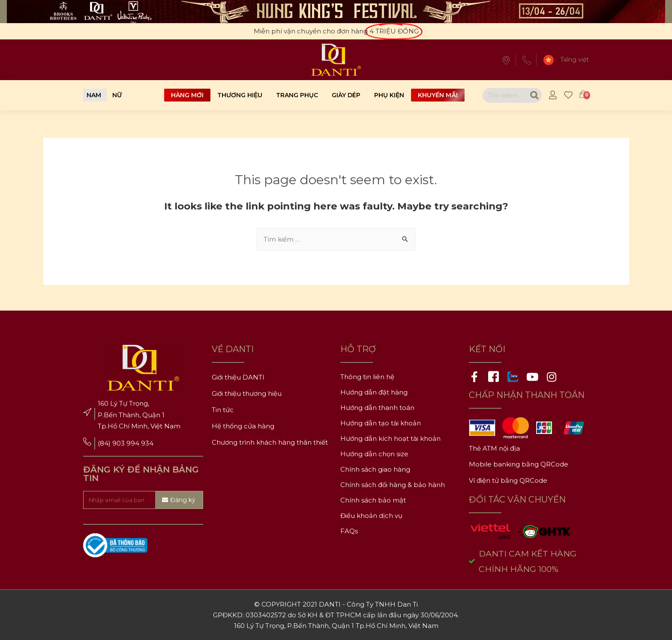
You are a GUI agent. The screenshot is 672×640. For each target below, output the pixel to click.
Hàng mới (187, 95)
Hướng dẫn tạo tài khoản (381, 423)
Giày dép (346, 95)
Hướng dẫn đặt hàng (374, 392)
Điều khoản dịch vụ (371, 516)
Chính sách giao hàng (375, 469)
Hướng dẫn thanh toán (377, 408)
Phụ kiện (389, 95)
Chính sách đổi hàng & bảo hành (393, 485)
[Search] (534, 95)
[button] (94, 95)
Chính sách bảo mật (373, 500)
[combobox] (505, 95)
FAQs (349, 531)
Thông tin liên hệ (367, 377)
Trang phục (297, 95)
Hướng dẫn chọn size (374, 454)
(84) (105, 443)
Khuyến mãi (438, 95)
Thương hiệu (240, 95)
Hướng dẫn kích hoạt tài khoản (390, 438)
